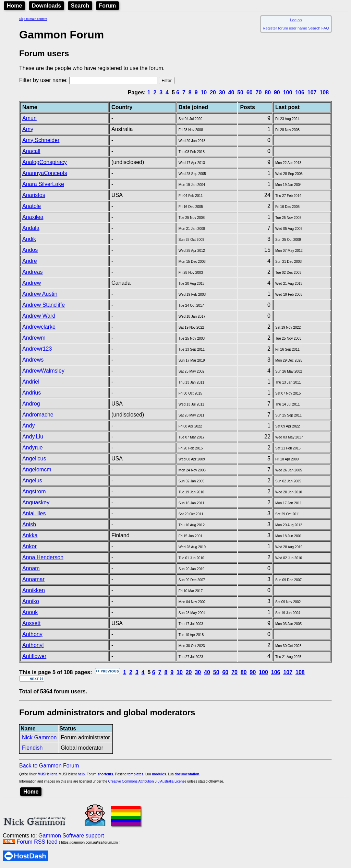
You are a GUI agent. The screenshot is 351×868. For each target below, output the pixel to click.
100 (288, 92)
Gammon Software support (71, 836)
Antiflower (34, 656)
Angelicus (34, 459)
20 (213, 92)
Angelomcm (37, 470)
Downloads (46, 6)
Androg (31, 404)
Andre (30, 261)
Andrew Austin (40, 294)
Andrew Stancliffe (44, 305)
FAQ (325, 28)
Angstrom (34, 491)
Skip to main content (33, 19)
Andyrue (33, 448)
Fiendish (32, 748)
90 (277, 92)
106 (300, 92)
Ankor (29, 546)
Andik (29, 239)
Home (14, 6)
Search (80, 6)
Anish (29, 524)
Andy (28, 426)
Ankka (30, 535)
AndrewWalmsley (43, 371)
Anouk (30, 612)
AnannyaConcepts (45, 173)
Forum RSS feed (37, 842)
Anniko (31, 601)
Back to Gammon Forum (49, 766)
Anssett (31, 623)
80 (268, 92)
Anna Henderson (43, 557)
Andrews (33, 360)
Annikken (34, 590)
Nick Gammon (39, 737)
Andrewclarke (39, 327)
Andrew (32, 283)
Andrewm (34, 338)
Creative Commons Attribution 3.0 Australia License (147, 781)
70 (259, 92)
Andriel (31, 382)
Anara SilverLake (43, 184)
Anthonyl (33, 645)
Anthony (32, 634)
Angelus (32, 480)
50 (240, 92)
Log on (296, 20)
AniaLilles (34, 513)
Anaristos (34, 195)
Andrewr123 (37, 349)
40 (231, 92)
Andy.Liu (33, 437)
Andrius (32, 393)
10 (204, 92)
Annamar (33, 579)
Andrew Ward (39, 316)
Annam (31, 568)
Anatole (32, 206)
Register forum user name (285, 28)
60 (250, 92)
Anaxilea (33, 217)
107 (312, 92)
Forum (108, 6)
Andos (30, 250)
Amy (28, 129)
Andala (31, 228)
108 (324, 92)
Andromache (38, 415)
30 (222, 92)
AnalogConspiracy (45, 162)
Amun (29, 118)
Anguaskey (36, 502)
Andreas (33, 272)
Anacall (31, 151)
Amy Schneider (41, 140)
